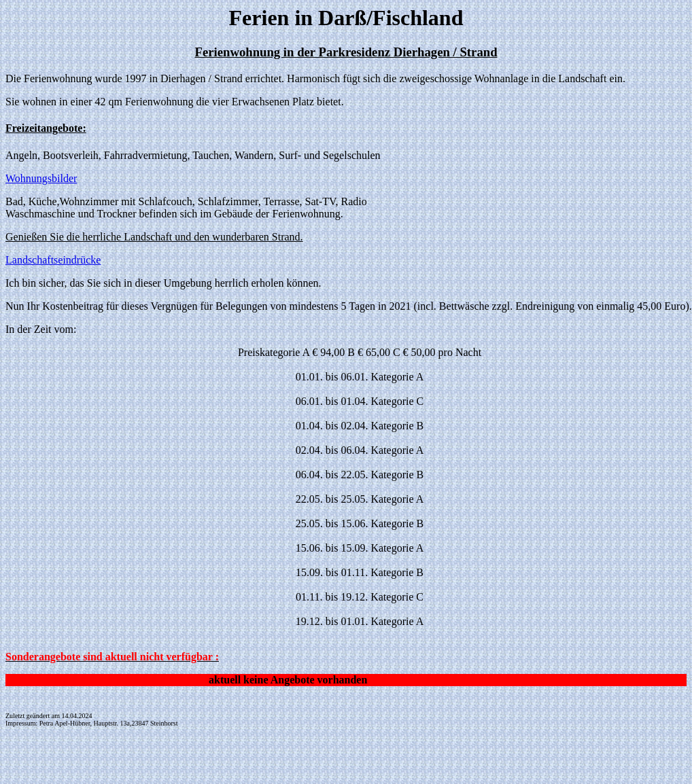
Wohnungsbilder (41, 178)
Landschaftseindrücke (53, 260)
